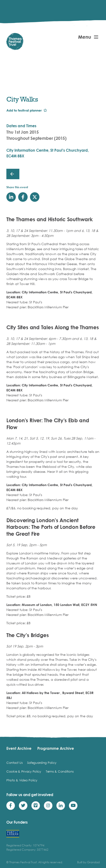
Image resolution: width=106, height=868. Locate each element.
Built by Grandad (88, 862)
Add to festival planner (24, 110)
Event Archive (19, 748)
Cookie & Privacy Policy (24, 771)
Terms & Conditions (60, 771)
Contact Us (14, 763)
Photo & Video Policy (22, 780)
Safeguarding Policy (42, 763)
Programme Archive (56, 748)
